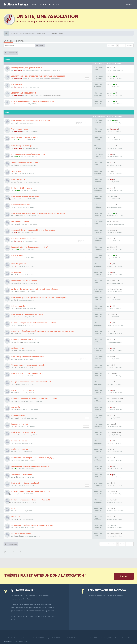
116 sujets (111, 46)
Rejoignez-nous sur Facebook (107, 590)
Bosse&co (17, 140)
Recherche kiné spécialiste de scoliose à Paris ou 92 (31, 500)
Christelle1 (17, 334)
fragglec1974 (18, 342)
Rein (15, 384)
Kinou (16, 511)
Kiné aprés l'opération (20, 449)
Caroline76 (17, 199)
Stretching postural (19, 264)
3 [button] (124, 46)
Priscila (16, 308)
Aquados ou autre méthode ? (22, 475)
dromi (16, 300)
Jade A (16, 174)
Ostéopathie (16, 272)
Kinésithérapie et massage (21, 146)
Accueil (34, 4)
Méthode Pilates (18, 348)
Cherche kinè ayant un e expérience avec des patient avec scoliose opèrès (39, 298)
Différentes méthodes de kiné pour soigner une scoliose (32, 101)
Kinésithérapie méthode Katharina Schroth (28, 357)
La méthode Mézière (19, 441)
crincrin (112, 76)
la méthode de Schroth (20, 222)
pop (111, 449)
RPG (13, 508)
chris (112, 68)
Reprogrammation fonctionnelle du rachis (27, 373)
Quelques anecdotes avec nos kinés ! (25, 137)
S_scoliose (17, 283)
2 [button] (121, 46)
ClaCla (16, 275)
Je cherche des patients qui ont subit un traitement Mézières (34, 289)
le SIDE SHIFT (16, 517)
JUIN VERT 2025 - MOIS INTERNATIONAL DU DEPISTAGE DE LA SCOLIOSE (38, 76)
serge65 (17, 418)
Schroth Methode (18, 306)
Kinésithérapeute (18, 179)
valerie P (113, 121)
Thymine (17, 190)
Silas (15, 359)
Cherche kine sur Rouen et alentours (25, 196)
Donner (124, 576)
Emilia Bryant (18, 435)
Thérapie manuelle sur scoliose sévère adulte (28, 365)
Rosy (111, 154)
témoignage (16, 171)
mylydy (16, 123)
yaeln (16, 367)
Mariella (16, 502)
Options (103, 544)
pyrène (16, 258)
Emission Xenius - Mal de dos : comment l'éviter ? (30, 247)
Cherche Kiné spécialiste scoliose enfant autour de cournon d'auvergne (38, 213)
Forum (43, 4)
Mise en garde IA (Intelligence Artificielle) (27, 68)
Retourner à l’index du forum (14, 552)
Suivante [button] (129, 46)
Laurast (16, 207)
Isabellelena (18, 182)
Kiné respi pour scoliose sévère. (23, 432)
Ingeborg (17, 460)
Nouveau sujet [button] (11, 53)
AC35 (15, 325)
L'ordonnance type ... (19, 416)
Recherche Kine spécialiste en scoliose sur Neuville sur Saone (34, 399)
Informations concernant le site (52, 95)
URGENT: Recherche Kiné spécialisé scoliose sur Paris (31, 491)
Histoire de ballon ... (19, 255)
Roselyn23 (113, 222)
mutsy (16, 443)
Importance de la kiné (19, 424)
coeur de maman (19, 401)
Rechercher (54, 4)
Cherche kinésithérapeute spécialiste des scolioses (31, 120)
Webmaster (18, 70)
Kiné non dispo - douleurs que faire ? (25, 483)
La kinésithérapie (14, 41)
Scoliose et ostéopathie (20, 205)
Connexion (128, 4)
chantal (16, 393)
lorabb (16, 477)
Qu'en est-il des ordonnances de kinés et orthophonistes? (33, 230)
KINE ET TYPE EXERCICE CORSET (23, 390)
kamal (16, 519)
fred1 (16, 351)
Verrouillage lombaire (19, 129)
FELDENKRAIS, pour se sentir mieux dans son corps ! (31, 466)
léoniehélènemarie (116, 289)
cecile (16, 376)
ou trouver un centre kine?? (22, 534)
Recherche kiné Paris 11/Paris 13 (23, 340)
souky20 (17, 494)
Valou (16, 452)
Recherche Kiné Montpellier (22, 188)
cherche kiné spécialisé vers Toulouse (25, 163)
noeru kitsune (114, 432)
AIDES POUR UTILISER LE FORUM (23, 93)
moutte (112, 373)
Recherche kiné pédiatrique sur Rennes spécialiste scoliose (33, 323)
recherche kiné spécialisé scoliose (24, 281)
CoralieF (16, 317)
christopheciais (19, 536)
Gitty (16, 469)
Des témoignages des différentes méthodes (28, 154)
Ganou (16, 528)
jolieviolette (18, 410)
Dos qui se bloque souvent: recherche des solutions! (31, 382)
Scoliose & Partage (16, 4)
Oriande (112, 230)
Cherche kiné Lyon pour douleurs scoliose (27, 314)
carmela (16, 292)
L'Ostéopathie (17, 84)
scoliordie (17, 224)
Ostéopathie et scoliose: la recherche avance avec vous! (32, 525)
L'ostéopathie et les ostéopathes (24, 238)
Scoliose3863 (18, 216)
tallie (111, 357)
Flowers (16, 165)
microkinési (16, 407)
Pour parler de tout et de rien (52, 70)
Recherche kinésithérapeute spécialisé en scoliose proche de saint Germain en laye (42, 331)
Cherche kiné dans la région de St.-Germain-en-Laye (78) (33, 458)
